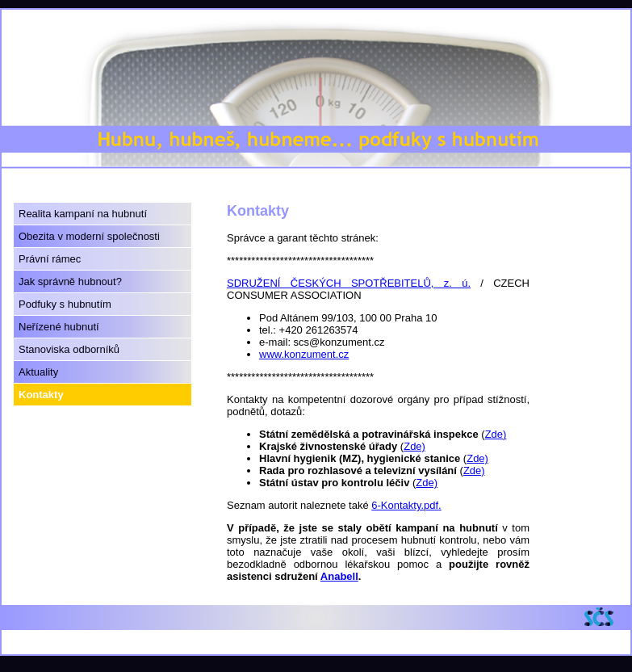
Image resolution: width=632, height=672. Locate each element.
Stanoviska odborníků (69, 349)
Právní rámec (50, 259)
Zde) (496, 434)
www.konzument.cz (304, 354)
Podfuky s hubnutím (65, 304)
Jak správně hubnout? (70, 281)
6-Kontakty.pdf (405, 505)
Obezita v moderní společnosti (89, 236)
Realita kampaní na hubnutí (83, 214)
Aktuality (38, 372)
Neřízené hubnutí (59, 327)
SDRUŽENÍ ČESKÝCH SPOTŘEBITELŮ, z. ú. (349, 283)
